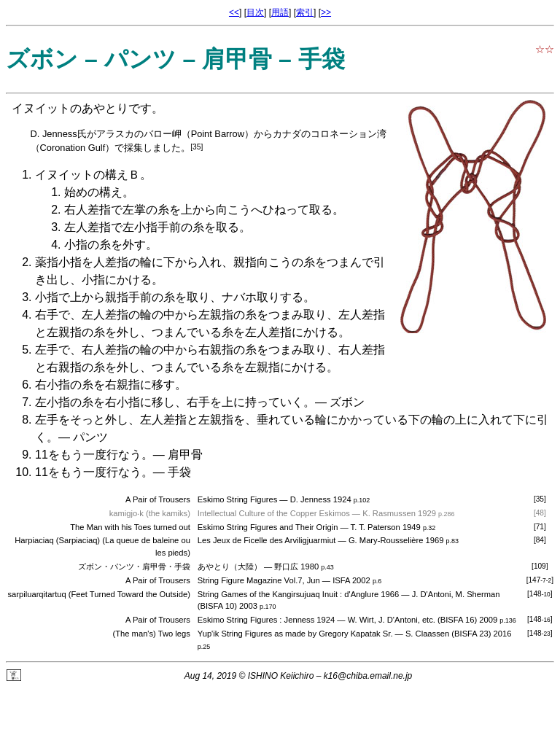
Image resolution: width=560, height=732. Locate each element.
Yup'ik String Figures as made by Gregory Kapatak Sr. (295, 634)
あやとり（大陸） (230, 566)
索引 (305, 12)
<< (234, 12)
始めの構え (93, 192)
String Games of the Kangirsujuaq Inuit (268, 594)
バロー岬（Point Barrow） (199, 134)
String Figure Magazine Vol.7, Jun (259, 580)
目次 (255, 12)
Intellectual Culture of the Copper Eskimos (274, 513)
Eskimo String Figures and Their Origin (268, 527)
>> (326, 12)
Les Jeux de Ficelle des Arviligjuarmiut (267, 540)
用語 (280, 12)
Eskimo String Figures (237, 499)
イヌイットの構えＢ (87, 175)
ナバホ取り (251, 297)
